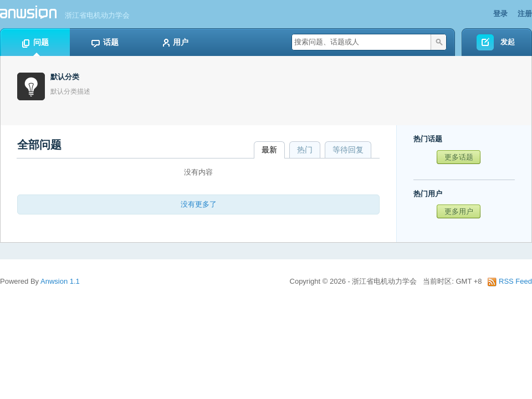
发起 (508, 42)
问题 (35, 43)
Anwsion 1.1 (60, 281)
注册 (525, 14)
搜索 (438, 42)
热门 (305, 150)
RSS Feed (510, 281)
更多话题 (459, 157)
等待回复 (348, 150)
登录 (500, 14)
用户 (175, 43)
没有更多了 (199, 204)
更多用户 (459, 211)
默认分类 (65, 77)
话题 (105, 43)
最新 (269, 150)
